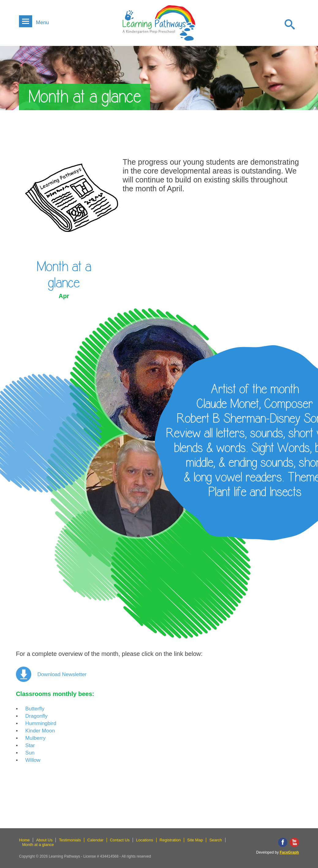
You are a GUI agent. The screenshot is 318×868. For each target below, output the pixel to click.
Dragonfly (37, 716)
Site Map (195, 840)
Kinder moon (40, 731)
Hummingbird (41, 723)
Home (24, 840)
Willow (33, 760)
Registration (170, 840)
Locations (145, 840)
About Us (44, 840)
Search (216, 840)
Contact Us (120, 840)
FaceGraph (289, 852)
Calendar (95, 840)
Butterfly (35, 709)
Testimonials (70, 840)
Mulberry (36, 738)
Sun (30, 753)
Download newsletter (62, 674)
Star (30, 745)
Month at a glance (38, 845)
